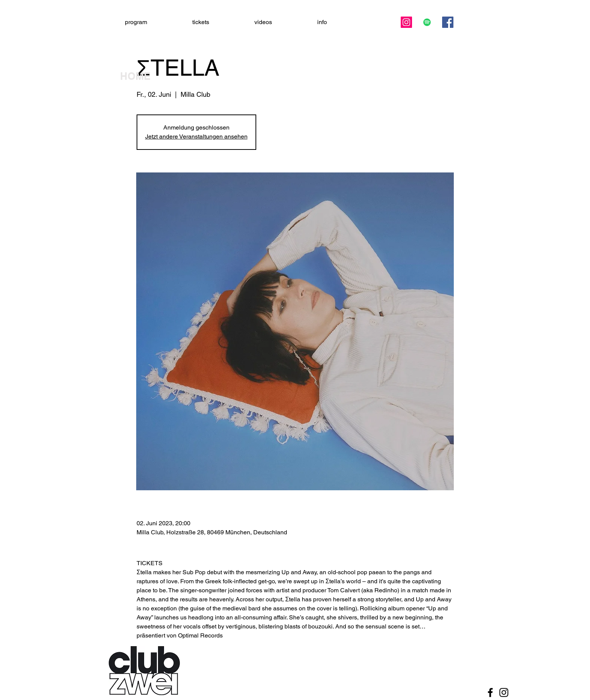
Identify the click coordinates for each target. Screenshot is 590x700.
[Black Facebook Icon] (490, 692)
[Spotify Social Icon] (427, 22)
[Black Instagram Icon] (504, 692)
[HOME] (146, 76)
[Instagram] (406, 22)
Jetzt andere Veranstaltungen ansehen (196, 136)
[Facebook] (448, 22)
